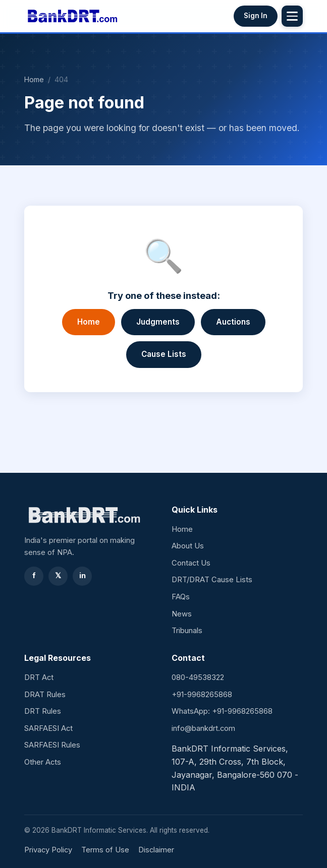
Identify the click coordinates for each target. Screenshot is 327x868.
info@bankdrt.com (203, 728)
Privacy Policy (48, 850)
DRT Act (39, 677)
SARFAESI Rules (52, 745)
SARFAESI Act (48, 728)
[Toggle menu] (292, 16)
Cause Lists (164, 354)
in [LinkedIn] (83, 576)
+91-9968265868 (202, 695)
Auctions (233, 322)
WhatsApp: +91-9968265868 (222, 711)
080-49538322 (198, 677)
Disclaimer (156, 850)
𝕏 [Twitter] (58, 576)
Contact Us (191, 563)
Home (34, 79)
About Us (188, 546)
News (182, 614)
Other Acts (43, 762)
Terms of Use (105, 850)
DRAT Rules (45, 695)
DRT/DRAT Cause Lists (212, 580)
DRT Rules (43, 711)
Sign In (256, 16)
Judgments (158, 322)
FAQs (181, 597)
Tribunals (187, 631)
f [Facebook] (34, 576)
